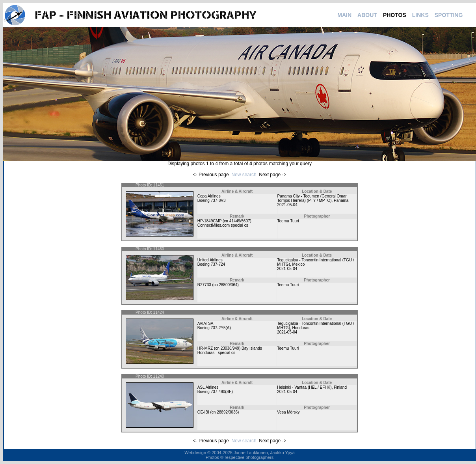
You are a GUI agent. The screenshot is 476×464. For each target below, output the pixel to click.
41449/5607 (240, 221)
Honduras (301, 328)
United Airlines (210, 260)
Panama (341, 200)
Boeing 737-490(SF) (215, 392)
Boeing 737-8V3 (212, 200)
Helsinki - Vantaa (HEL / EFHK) (304, 387)
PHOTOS (395, 15)
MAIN (344, 15)
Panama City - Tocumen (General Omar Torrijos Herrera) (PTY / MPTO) (312, 198)
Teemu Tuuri (288, 221)
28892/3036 (227, 412)
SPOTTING (449, 15)
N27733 (204, 285)
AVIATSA (205, 323)
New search (244, 175)
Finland (340, 387)
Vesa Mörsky (288, 412)
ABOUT (367, 15)
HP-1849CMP (210, 221)
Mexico (299, 264)
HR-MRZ (205, 348)
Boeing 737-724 (211, 264)
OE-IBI (203, 412)
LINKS (420, 15)
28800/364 (228, 285)
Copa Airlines (209, 196)
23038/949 (230, 348)
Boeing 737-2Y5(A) (214, 328)
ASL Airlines (208, 387)
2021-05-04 (287, 205)
